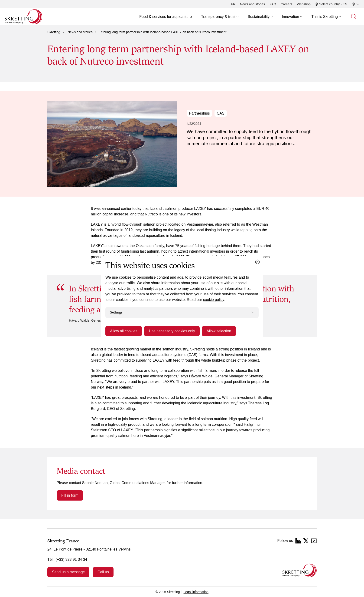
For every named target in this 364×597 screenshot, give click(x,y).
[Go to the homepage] (300, 570)
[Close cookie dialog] (257, 262)
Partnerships (199, 113)
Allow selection (219, 331)
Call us (103, 572)
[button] (220, 17)
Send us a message (68, 572)
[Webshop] (304, 4)
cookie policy (214, 300)
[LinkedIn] (298, 541)
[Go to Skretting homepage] (23, 17)
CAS (221, 113)
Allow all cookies (124, 331)
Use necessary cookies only (172, 331)
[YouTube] (314, 541)
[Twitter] (306, 541)
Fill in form (70, 495)
